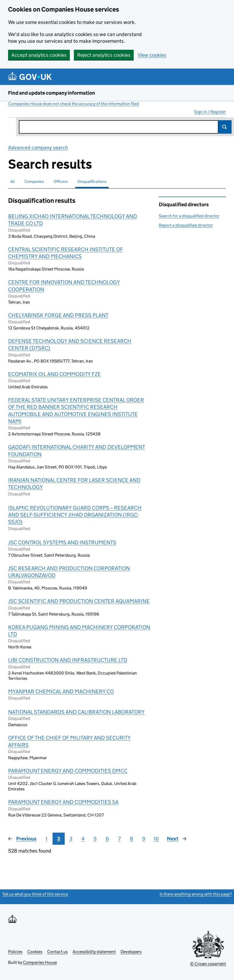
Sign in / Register (210, 112)
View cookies (152, 55)
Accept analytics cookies (39, 55)
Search (225, 127)
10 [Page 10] (156, 839)
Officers (61, 181)
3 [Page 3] (71, 839)
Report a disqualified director (186, 225)
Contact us (57, 952)
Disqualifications (92, 181)
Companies (34, 181)
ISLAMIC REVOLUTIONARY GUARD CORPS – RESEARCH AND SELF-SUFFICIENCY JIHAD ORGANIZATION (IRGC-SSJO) (75, 515)
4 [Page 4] (83, 839)
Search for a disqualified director (189, 216)
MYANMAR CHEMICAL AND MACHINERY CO (61, 691)
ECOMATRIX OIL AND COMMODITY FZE (54, 374)
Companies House (40, 962)
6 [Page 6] (107, 839)
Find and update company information (52, 93)
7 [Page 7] (119, 839)
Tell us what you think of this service (35, 894)
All (13, 181)
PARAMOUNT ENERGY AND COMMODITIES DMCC (68, 771)
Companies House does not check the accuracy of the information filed (73, 104)
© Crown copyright (208, 964)
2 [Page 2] (59, 839)
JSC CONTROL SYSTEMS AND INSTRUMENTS (62, 542)
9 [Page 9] (144, 839)
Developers (131, 952)
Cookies (35, 952)
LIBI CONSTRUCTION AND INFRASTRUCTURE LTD (68, 660)
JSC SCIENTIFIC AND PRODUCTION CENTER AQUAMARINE (79, 601)
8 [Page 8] (132, 839)
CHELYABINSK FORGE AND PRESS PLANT (58, 315)
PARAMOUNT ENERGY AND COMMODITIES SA (63, 802)
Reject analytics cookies (104, 55)
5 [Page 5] (95, 839)
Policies (15, 952)
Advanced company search (38, 148)
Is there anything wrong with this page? (196, 894)
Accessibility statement (94, 952)
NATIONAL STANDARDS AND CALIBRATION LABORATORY (76, 712)
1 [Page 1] (47, 839)
